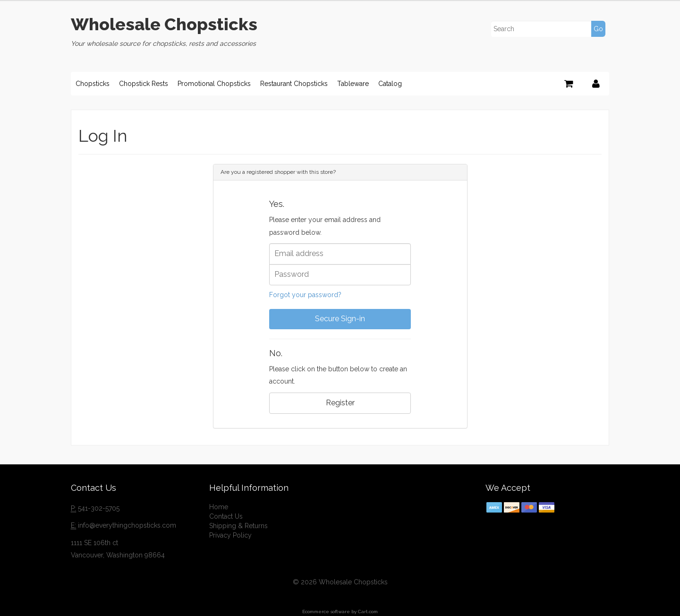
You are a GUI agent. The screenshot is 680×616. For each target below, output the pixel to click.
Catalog (390, 84)
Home (219, 507)
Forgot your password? (305, 295)
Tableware (353, 84)
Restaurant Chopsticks (294, 84)
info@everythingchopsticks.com (127, 525)
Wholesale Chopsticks (164, 24)
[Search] (548, 29)
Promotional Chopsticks (214, 84)
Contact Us (226, 516)
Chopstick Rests (144, 84)
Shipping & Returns (238, 526)
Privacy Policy (230, 535)
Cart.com (368, 612)
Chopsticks (93, 84)
